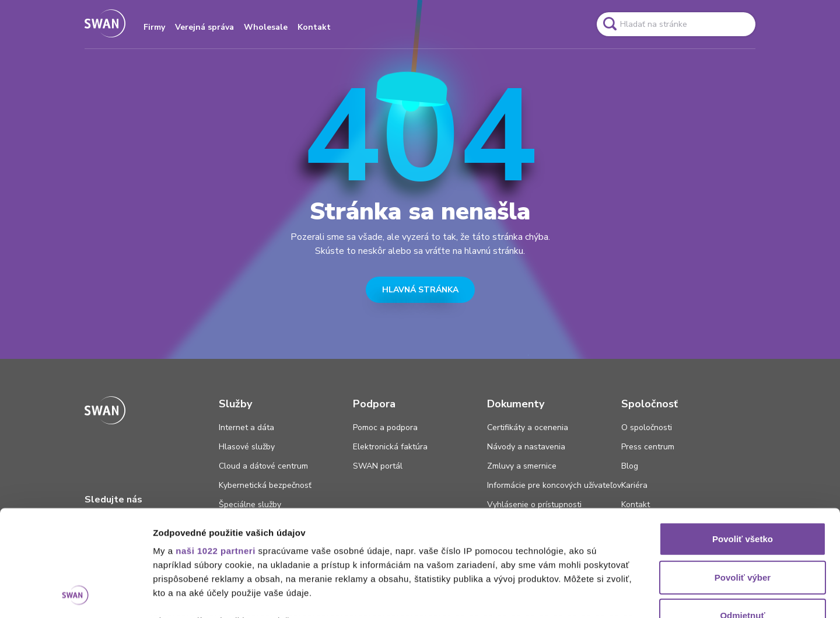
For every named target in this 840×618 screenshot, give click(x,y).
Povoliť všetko (743, 440)
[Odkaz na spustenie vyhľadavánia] (610, 24)
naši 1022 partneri (216, 451)
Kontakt (314, 27)
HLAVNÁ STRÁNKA (420, 290)
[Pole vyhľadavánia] (676, 24)
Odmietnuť (742, 516)
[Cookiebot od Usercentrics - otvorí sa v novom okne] (76, 595)
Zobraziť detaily (610, 595)
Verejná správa (204, 27)
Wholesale (266, 27)
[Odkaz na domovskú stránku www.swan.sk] (105, 24)
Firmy (154, 27)
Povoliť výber (743, 478)
